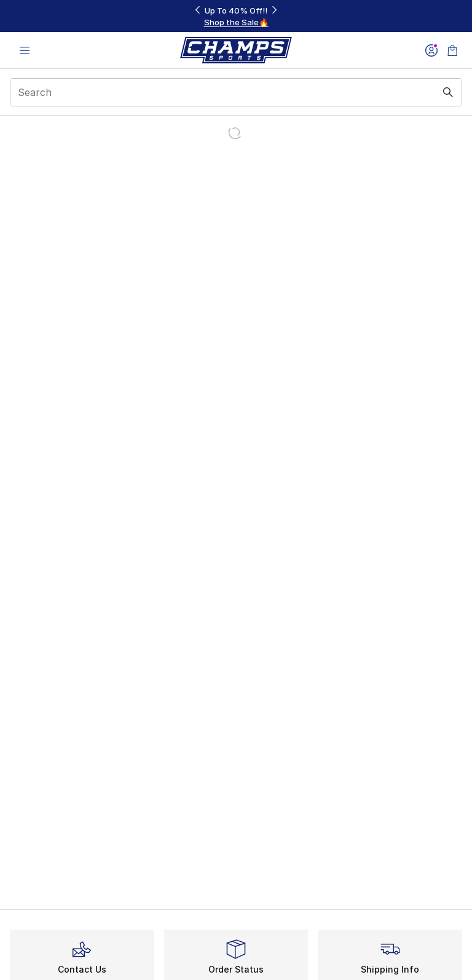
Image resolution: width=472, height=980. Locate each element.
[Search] (236, 92)
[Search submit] (448, 92)
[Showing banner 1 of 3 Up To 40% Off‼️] (236, 16)
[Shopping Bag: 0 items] (452, 50)
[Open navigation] (25, 50)
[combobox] (236, 92)
